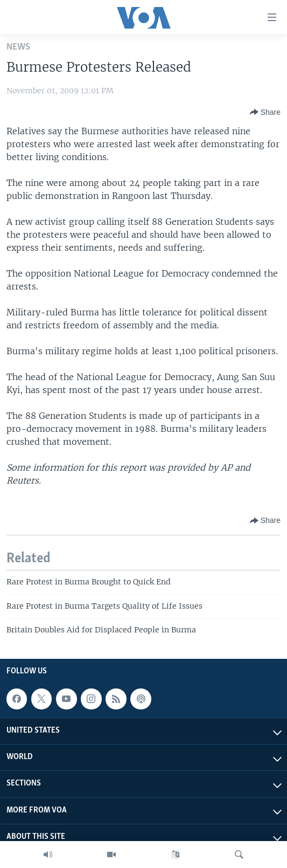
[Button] (265, 112)
